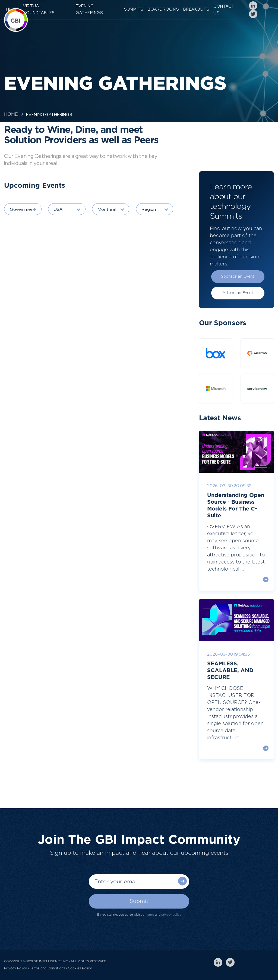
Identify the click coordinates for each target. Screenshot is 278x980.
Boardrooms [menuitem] (163, 9)
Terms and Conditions (47, 968)
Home (11, 114)
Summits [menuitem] (134, 9)
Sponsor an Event (238, 277)
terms (150, 915)
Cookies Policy (80, 968)
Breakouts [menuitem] (196, 9)
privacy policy (171, 915)
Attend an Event (238, 293)
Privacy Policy (15, 968)
